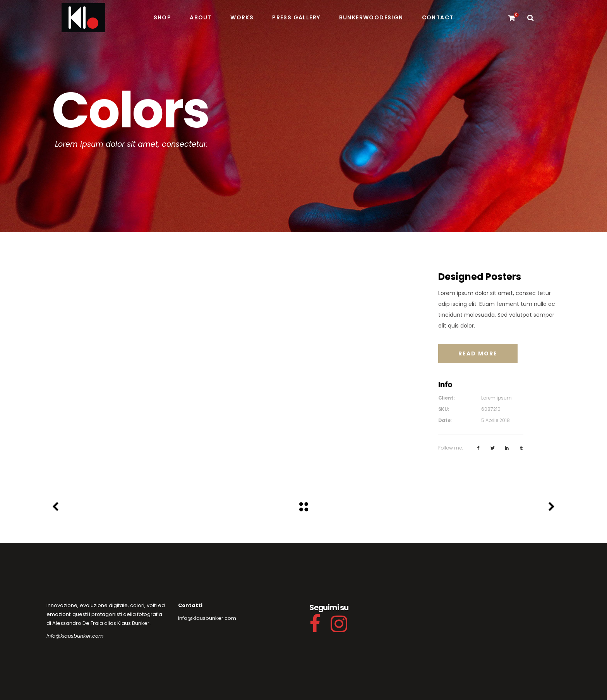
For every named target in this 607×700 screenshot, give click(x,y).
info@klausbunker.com (75, 636)
